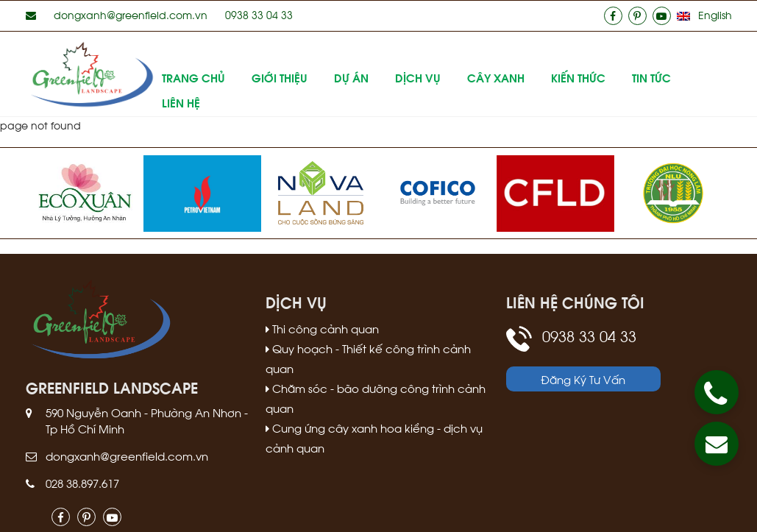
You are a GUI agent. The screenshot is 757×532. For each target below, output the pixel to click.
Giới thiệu (280, 77)
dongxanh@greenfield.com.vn (131, 14)
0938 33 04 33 (259, 14)
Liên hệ (181, 102)
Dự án (351, 77)
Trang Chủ (193, 77)
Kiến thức (578, 77)
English (715, 14)
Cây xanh (496, 77)
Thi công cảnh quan (322, 328)
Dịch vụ (418, 77)
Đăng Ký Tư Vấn (583, 379)
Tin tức (651, 77)
